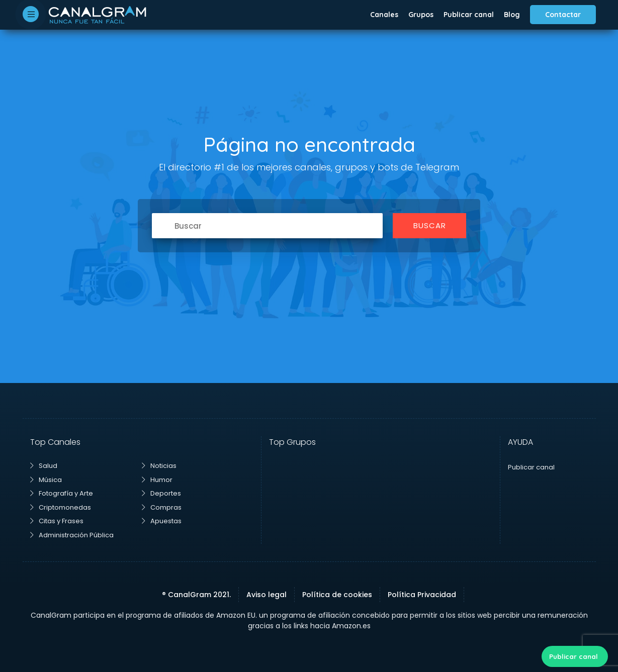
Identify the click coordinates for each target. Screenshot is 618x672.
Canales (384, 15)
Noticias (159, 466)
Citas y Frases (57, 521)
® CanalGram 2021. (196, 595)
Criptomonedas (61, 507)
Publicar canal (469, 15)
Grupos (421, 15)
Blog (512, 15)
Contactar (563, 15)
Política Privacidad (422, 595)
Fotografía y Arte (62, 493)
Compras (162, 507)
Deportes (161, 493)
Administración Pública (72, 535)
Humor (157, 480)
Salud (44, 466)
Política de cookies (337, 595)
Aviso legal (267, 595)
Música (46, 480)
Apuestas (162, 521)
